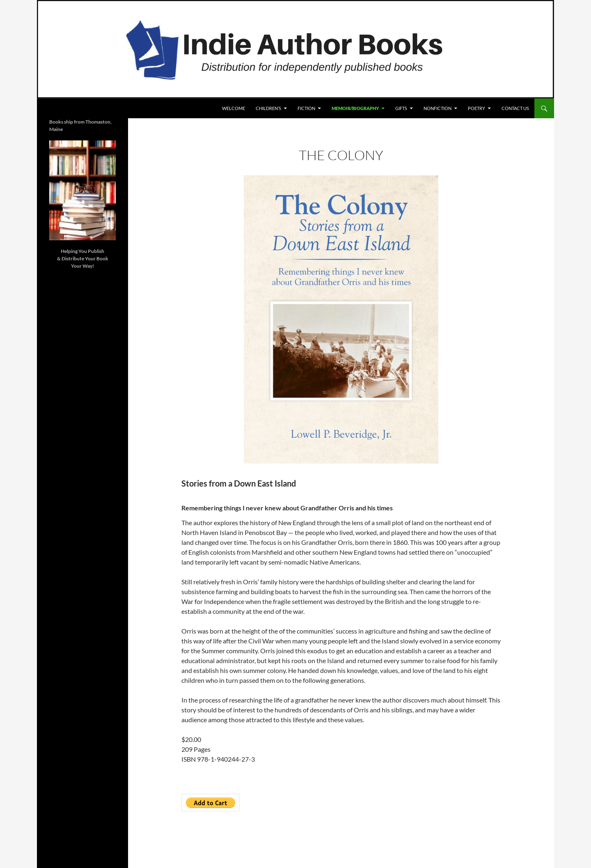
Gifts (401, 108)
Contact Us (515, 108)
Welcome (234, 108)
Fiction (306, 108)
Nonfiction (438, 108)
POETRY (476, 108)
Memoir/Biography (355, 108)
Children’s (268, 108)
